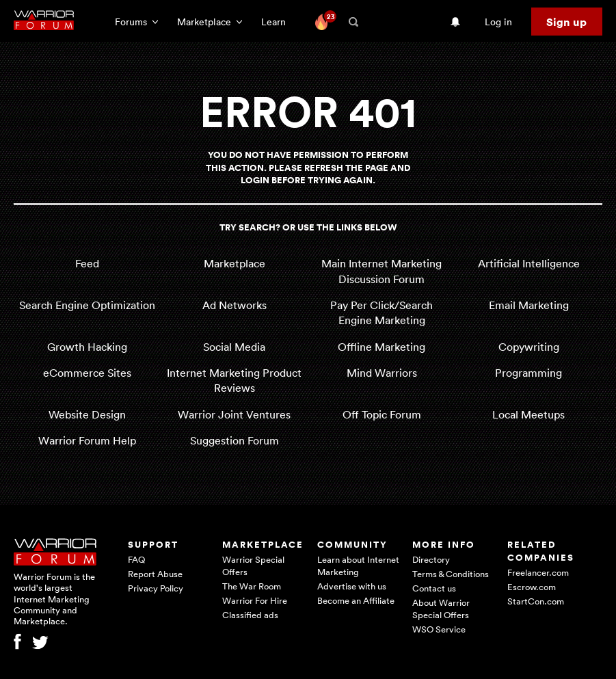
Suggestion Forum (235, 440)
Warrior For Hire (255, 600)
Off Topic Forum (382, 414)
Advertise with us (352, 586)
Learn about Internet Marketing (358, 565)
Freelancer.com (538, 572)
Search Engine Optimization (87, 305)
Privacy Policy (156, 588)
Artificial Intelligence (529, 263)
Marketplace (235, 263)
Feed (87, 263)
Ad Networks (235, 305)
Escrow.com (532, 587)
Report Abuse (155, 574)
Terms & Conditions (451, 574)
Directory (431, 559)
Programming (528, 373)
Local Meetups (528, 414)
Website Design (87, 414)
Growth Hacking (87, 347)
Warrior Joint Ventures (234, 414)
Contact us (434, 588)
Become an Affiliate (356, 600)
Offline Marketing (381, 347)
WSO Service (439, 629)
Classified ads (250, 615)
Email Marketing (529, 305)
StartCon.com (536, 601)
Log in (498, 22)
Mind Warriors (382, 373)
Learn (278, 22)
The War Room (252, 586)
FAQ (136, 559)
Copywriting (529, 347)
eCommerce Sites (87, 373)
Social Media (234, 347)
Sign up (566, 22)
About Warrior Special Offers (441, 609)
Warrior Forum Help (87, 440)
